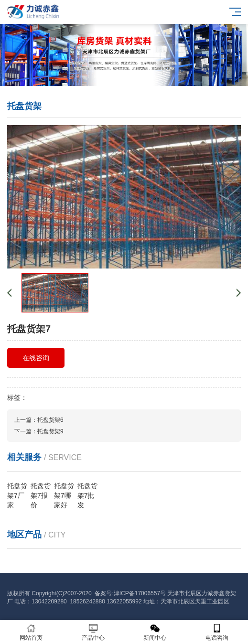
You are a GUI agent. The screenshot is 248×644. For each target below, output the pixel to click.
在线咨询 (36, 358)
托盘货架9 (50, 431)
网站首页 (31, 632)
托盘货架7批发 (87, 495)
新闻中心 (155, 632)
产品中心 (93, 632)
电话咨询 (217, 632)
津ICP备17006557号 (140, 593)
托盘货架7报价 (41, 495)
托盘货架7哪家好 (64, 495)
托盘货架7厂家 (17, 495)
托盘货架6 (50, 420)
